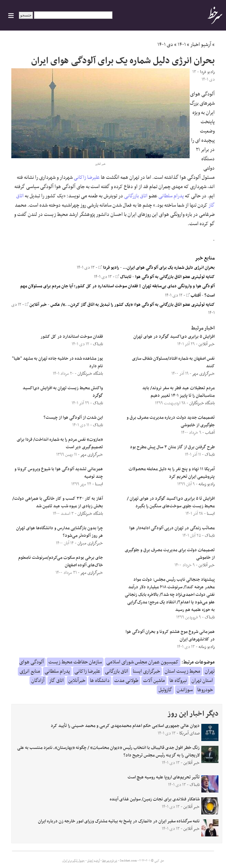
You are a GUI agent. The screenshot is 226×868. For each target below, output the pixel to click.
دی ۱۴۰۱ (165, 45)
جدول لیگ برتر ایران (73, 861)
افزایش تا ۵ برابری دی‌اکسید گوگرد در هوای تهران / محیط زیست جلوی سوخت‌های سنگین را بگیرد (171, 502)
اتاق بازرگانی (136, 196)
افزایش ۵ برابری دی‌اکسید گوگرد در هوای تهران (174, 337)
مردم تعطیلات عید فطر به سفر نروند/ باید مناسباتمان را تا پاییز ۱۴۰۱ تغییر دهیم (179, 392)
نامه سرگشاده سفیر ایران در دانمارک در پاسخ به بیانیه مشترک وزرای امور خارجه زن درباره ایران (119, 821)
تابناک (123, 277)
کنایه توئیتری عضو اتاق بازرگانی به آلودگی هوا (175, 277)
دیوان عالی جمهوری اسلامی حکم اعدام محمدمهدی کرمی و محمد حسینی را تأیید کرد (125, 726)
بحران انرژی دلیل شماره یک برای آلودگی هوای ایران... (169, 268)
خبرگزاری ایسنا (146, 671)
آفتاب (193, 296)
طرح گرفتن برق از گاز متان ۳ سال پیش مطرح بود (172, 447)
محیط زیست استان (182, 671)
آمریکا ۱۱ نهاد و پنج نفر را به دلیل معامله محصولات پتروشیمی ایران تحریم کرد (172, 473)
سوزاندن (185, 690)
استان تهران (202, 681)
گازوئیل (165, 690)
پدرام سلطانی (171, 196)
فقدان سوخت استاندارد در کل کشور (72, 337)
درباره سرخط (110, 861)
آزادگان (38, 681)
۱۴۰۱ (182, 45)
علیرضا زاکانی (87, 177)
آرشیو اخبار (201, 45)
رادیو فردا (109, 268)
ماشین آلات (154, 681)
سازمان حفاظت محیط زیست (75, 662)
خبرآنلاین (77, 681)
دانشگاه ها (100, 681)
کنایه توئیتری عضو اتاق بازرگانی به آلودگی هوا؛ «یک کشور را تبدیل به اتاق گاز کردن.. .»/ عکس (133, 305)
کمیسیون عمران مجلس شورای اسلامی (142, 662)
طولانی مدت (126, 681)
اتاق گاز (56, 681)
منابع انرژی (30, 671)
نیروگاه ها (178, 681)
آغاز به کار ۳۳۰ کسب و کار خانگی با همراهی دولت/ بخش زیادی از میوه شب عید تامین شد (58, 502)
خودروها (205, 690)
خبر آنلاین (36, 305)
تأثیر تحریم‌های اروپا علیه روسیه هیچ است (164, 777)
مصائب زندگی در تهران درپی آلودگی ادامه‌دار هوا (172, 528)
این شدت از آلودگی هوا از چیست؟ (73, 418)
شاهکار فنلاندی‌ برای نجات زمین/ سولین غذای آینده (155, 799)
